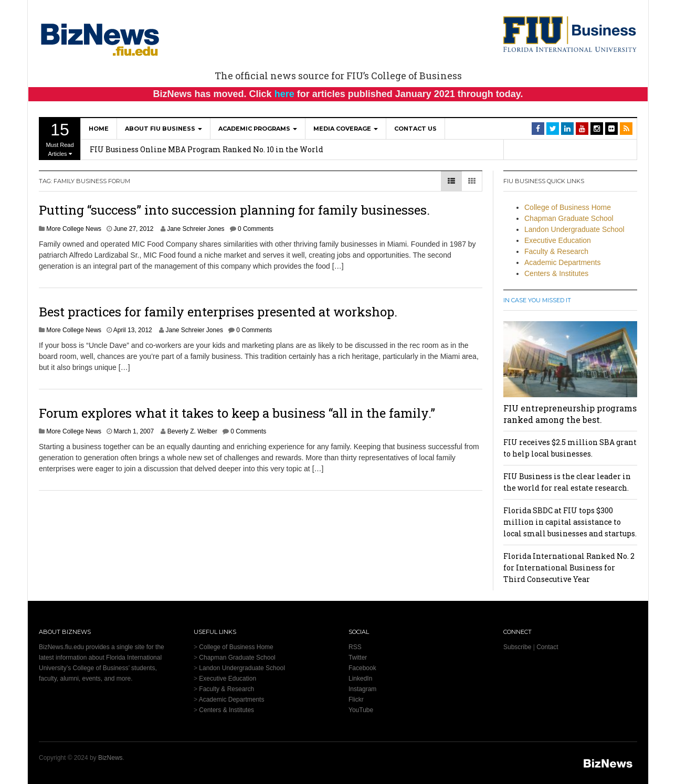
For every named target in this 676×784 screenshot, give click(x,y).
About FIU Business (163, 129)
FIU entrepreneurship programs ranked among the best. (570, 414)
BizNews (110, 758)
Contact (547, 647)
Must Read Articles (60, 139)
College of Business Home (568, 207)
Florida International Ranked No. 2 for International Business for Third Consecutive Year (569, 568)
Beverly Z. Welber (192, 431)
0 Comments (256, 229)
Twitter (358, 658)
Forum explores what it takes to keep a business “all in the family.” (237, 413)
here (284, 94)
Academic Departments (563, 262)
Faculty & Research (556, 251)
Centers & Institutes (556, 273)
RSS (355, 647)
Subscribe (517, 647)
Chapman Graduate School (569, 218)
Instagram (362, 689)
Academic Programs (258, 129)
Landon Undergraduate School (574, 229)
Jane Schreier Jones (196, 229)
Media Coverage (346, 129)
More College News (74, 229)
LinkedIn (360, 679)
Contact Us (415, 129)
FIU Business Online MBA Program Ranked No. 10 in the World (207, 149)
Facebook (362, 668)
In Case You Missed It (537, 300)
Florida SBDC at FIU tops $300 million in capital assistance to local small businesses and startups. (570, 522)
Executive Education (558, 240)
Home (99, 129)
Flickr (356, 700)
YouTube (361, 710)
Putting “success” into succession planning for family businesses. (234, 210)
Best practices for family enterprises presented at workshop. (218, 312)
